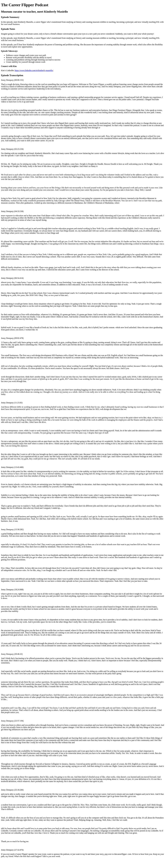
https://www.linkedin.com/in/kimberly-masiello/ (34, 70)
